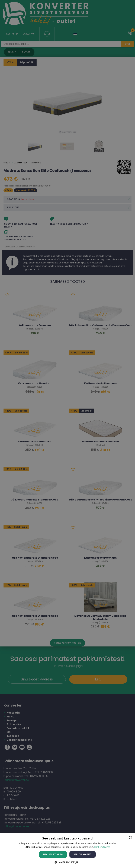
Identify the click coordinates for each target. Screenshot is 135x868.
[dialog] (67, 434)
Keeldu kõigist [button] (83, 854)
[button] (67, 862)
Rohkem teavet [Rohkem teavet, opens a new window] (102, 847)
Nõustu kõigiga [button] (53, 854)
